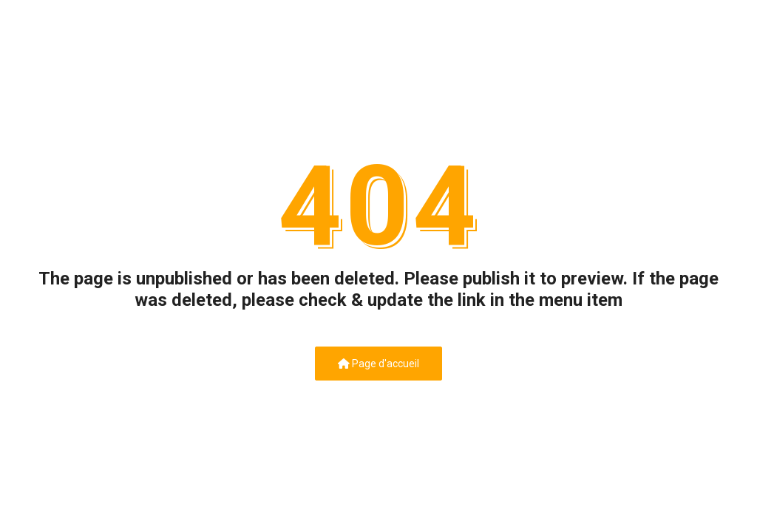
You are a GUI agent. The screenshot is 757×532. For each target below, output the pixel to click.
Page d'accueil (378, 364)
